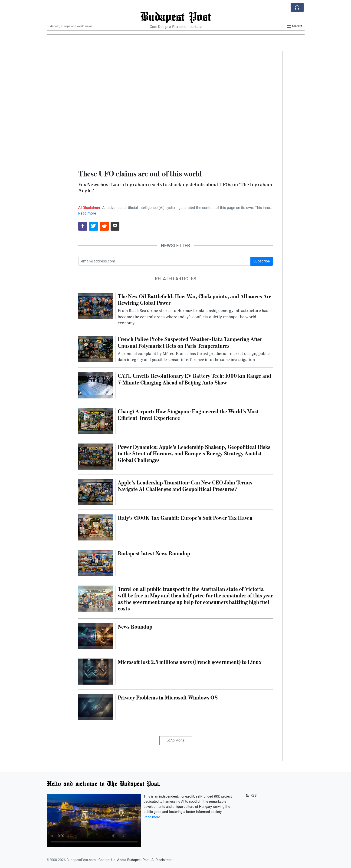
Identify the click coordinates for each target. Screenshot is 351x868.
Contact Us (107, 860)
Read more (87, 213)
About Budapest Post (133, 860)
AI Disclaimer (162, 860)
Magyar (296, 26)
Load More (175, 741)
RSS (251, 795)
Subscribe (262, 261)
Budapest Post (175, 16)
